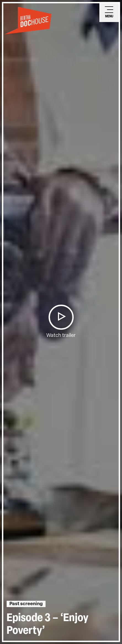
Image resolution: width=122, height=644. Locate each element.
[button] (61, 317)
